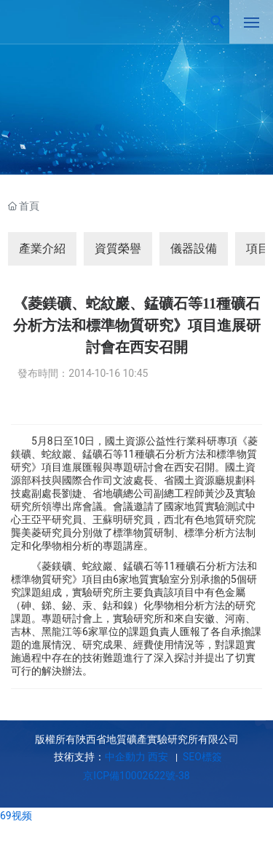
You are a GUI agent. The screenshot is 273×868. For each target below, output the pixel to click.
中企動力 (125, 757)
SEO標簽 (201, 757)
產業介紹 (42, 248)
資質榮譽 (118, 248)
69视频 (16, 816)
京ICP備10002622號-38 (136, 776)
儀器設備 (194, 248)
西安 (158, 757)
